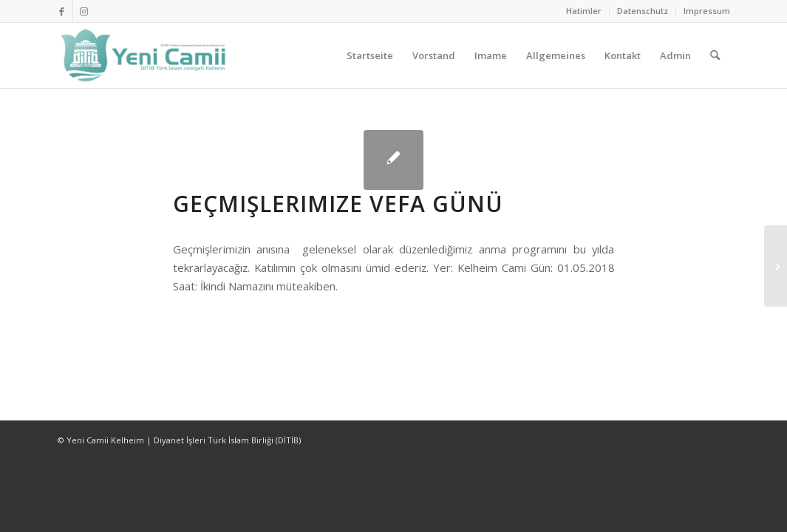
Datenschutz (643, 11)
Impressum (707, 11)
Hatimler (584, 11)
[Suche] (715, 55)
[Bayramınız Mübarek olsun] (776, 266)
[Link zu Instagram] (84, 11)
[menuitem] (584, 11)
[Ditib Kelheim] (145, 55)
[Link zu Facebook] (62, 11)
